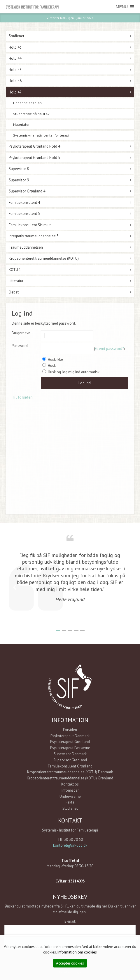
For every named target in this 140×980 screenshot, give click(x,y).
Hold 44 (15, 58)
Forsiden (70, 730)
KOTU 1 (15, 270)
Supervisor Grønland (70, 760)
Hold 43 (15, 47)
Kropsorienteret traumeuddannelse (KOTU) (44, 258)
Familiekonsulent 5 (24, 214)
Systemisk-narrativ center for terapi (41, 135)
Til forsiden (22, 397)
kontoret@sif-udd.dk (70, 845)
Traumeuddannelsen (26, 247)
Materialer (21, 124)
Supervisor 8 (19, 169)
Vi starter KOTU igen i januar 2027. (70, 18)
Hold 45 (15, 70)
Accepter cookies (70, 963)
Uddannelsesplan (27, 103)
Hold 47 (15, 92)
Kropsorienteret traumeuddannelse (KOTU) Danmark (70, 772)
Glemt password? (109, 349)
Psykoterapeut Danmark (70, 736)
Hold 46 (15, 81)
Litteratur (16, 281)
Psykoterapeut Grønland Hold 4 (34, 146)
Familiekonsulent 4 (24, 202)
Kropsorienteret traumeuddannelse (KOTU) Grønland (70, 778)
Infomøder (70, 790)
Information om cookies (77, 952)
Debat (14, 292)
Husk (49, 366)
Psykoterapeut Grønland (70, 742)
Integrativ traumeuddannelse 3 (34, 236)
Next (125, 588)
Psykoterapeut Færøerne (70, 748)
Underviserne (70, 796)
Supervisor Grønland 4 (27, 191)
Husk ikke (53, 359)
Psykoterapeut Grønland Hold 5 (34, 158)
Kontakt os (70, 784)
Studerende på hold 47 (32, 114)
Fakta (70, 802)
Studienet (16, 36)
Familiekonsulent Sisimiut (30, 225)
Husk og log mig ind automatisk (71, 372)
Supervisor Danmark (70, 754)
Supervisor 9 (19, 180)
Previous (15, 588)
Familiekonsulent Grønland (70, 766)
